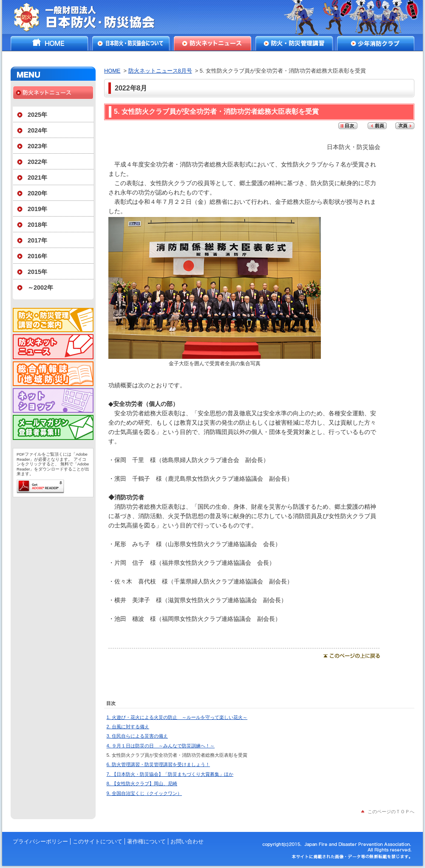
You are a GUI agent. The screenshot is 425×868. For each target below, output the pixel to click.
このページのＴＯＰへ (391, 812)
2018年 (37, 225)
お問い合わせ (187, 841)
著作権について (146, 841)
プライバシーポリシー (40, 841)
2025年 (37, 115)
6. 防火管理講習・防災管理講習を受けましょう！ (158, 764)
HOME (49, 43)
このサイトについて (98, 841)
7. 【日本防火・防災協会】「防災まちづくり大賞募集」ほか (170, 774)
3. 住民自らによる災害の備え (137, 736)
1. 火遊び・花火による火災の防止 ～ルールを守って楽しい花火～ (177, 717)
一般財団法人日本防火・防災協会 (90, 17)
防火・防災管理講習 (294, 43)
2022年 (37, 162)
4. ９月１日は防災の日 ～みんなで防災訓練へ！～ (161, 746)
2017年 (37, 240)
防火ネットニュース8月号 (160, 71)
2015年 (37, 272)
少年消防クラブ (376, 43)
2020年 (37, 193)
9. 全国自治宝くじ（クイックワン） (144, 793)
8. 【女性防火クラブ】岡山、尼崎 (142, 783)
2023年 (37, 146)
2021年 (37, 178)
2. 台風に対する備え (128, 727)
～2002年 (40, 287)
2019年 (37, 209)
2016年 (37, 256)
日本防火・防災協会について (131, 43)
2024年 (37, 130)
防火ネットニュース (212, 43)
